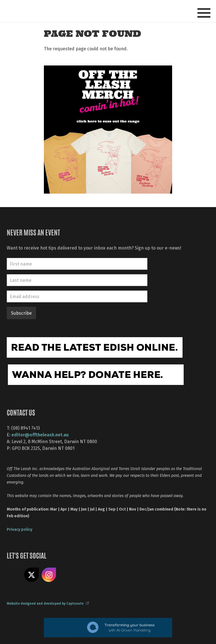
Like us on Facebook (14, 575)
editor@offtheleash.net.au (40, 435)
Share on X (31, 575)
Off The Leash (58, 11)
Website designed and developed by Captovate (48, 603)
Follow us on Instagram (49, 575)
